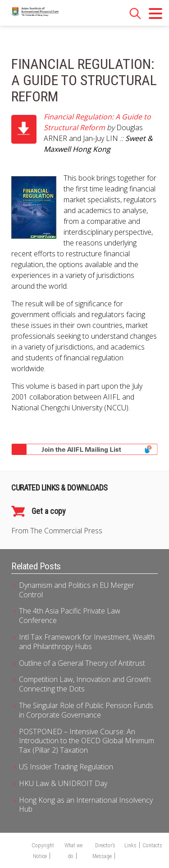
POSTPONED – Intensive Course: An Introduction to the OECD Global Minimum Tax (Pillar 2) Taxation (87, 741)
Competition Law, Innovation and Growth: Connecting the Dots (85, 684)
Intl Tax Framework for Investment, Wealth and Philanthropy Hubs (87, 642)
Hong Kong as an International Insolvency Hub (86, 805)
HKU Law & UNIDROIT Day (63, 783)
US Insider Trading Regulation (66, 767)
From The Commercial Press (57, 531)
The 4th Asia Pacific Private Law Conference (70, 616)
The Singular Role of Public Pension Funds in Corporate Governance (86, 710)
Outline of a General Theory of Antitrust (82, 663)
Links (130, 845)
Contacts (152, 845)
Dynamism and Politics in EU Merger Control (77, 590)
